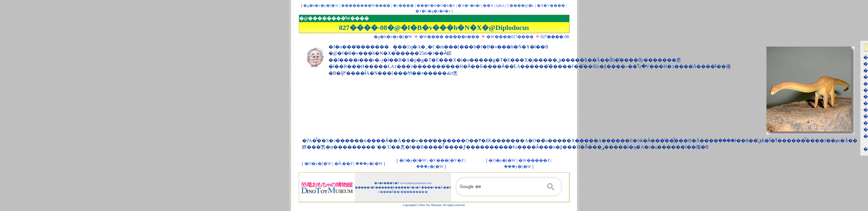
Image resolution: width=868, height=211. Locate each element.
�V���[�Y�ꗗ (446, 160)
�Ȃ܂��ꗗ (343, 164)
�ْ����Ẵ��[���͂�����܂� (403, 192)
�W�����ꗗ (534, 160)
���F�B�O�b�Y (436, 6)
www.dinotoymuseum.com (416, 183)
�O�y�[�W (318, 164)
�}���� (403, 6)
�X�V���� (551, 6)
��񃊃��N (488, 6)
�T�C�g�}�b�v (433, 11)
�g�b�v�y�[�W (321, 6)
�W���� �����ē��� (449, 37)
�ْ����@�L (520, 6)
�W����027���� (510, 37)
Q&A (500, 6)
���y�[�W (369, 164)
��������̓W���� (366, 6)
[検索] (509, 187)
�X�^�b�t (469, 6)
